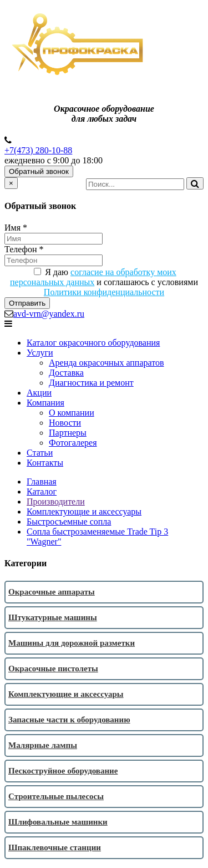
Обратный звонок (39, 171)
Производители (56, 502)
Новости (65, 423)
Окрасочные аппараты (52, 592)
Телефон (24, 249)
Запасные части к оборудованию (69, 720)
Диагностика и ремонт (91, 383)
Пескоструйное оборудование (63, 771)
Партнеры (68, 433)
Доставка (66, 373)
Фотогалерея (73, 443)
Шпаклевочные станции (55, 847)
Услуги (40, 353)
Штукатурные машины (53, 617)
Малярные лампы (43, 745)
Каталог (42, 492)
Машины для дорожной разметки (72, 643)
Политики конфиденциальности (104, 292)
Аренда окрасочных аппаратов (106, 363)
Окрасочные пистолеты (53, 669)
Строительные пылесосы (56, 796)
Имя (16, 228)
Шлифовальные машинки (58, 822)
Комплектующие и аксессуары (84, 512)
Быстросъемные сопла (69, 522)
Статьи (40, 453)
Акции (39, 393)
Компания (45, 403)
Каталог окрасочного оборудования (93, 343)
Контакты (45, 463)
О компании (72, 413)
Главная (42, 482)
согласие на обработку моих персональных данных (93, 277)
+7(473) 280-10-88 (38, 150)
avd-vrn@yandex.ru (49, 314)
